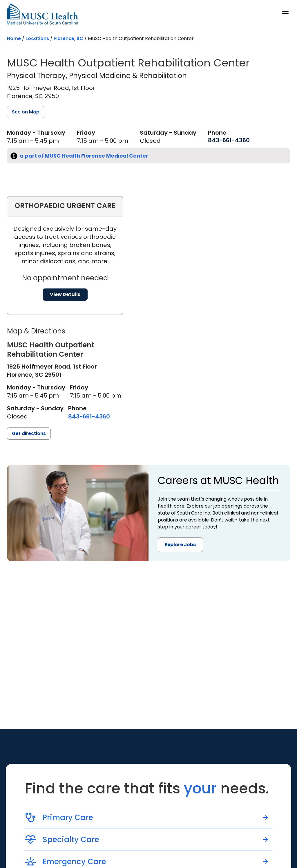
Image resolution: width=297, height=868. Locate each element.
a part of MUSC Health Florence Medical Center (84, 156)
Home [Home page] (14, 38)
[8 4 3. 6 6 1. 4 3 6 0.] (229, 140)
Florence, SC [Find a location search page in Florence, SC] (68, 38)
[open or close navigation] (285, 14)
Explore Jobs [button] (180, 545)
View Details (65, 294)
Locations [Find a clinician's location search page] (37, 38)
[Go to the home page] (42, 14)
